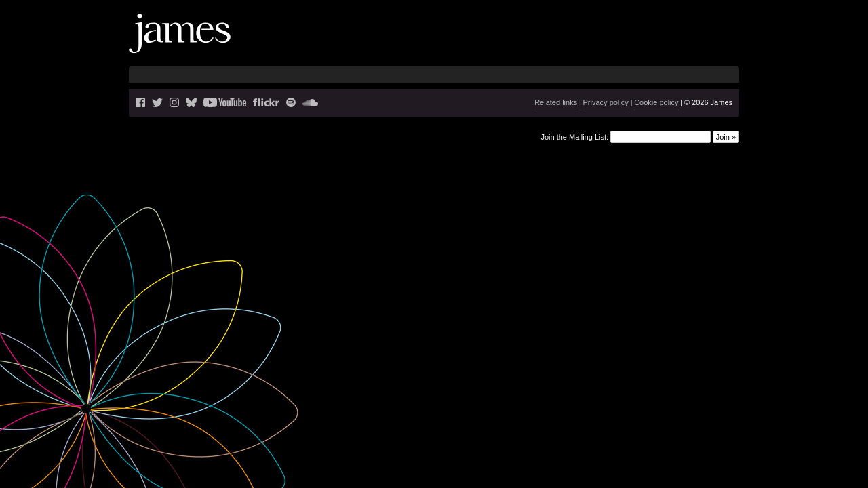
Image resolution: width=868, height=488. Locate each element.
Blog (564, 44)
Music (597, 44)
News (506, 44)
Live (538, 44)
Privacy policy (606, 102)
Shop (714, 44)
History (676, 44)
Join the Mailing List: (574, 136)
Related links (556, 102)
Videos (636, 44)
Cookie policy (656, 102)
